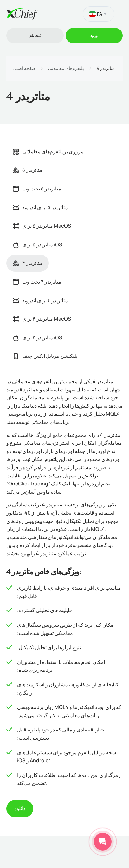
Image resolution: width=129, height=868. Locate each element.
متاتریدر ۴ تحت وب (37, 282)
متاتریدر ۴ (28, 263)
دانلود (20, 808)
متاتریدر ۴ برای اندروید (40, 300)
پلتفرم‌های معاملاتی (66, 68)
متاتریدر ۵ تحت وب (37, 189)
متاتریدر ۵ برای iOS (37, 244)
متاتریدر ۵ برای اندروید (40, 207)
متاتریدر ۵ (28, 170)
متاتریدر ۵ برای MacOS (42, 226)
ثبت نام (35, 35)
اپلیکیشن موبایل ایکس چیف (46, 356)
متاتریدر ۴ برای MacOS (42, 319)
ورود (94, 35)
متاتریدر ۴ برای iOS (37, 337)
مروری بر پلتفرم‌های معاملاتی (48, 151)
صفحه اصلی (24, 68)
